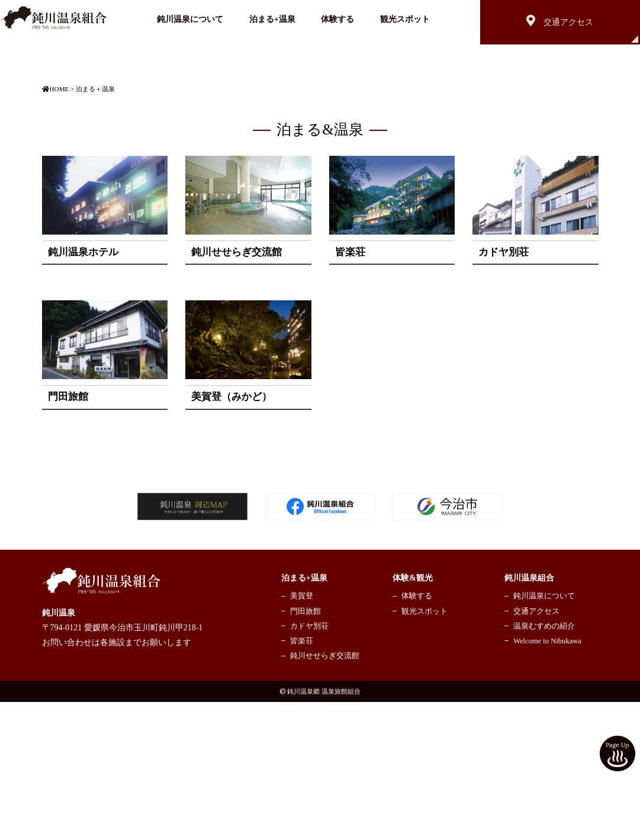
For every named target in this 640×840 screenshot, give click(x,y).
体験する (337, 19)
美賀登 (302, 734)
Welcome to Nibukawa (547, 778)
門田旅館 (68, 534)
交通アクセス (536, 749)
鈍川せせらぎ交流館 (237, 389)
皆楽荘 (350, 389)
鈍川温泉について (190, 19)
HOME (56, 226)
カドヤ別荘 (504, 389)
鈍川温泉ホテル (83, 389)
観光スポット (405, 19)
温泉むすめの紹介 (544, 764)
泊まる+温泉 (272, 19)
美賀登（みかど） (231, 534)
